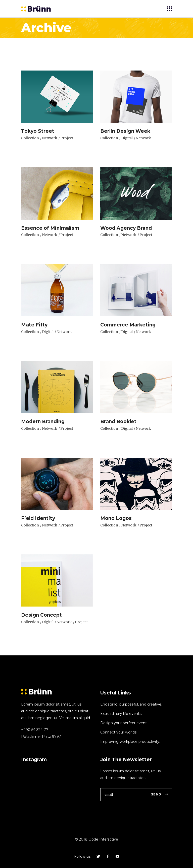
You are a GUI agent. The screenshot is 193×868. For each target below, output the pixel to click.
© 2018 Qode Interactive (96, 839)
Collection (30, 138)
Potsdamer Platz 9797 (41, 737)
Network (50, 138)
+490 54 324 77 (35, 730)
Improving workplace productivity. (130, 742)
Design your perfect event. (124, 723)
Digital (127, 138)
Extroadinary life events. (121, 714)
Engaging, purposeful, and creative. (131, 704)
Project (67, 138)
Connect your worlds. (119, 732)
